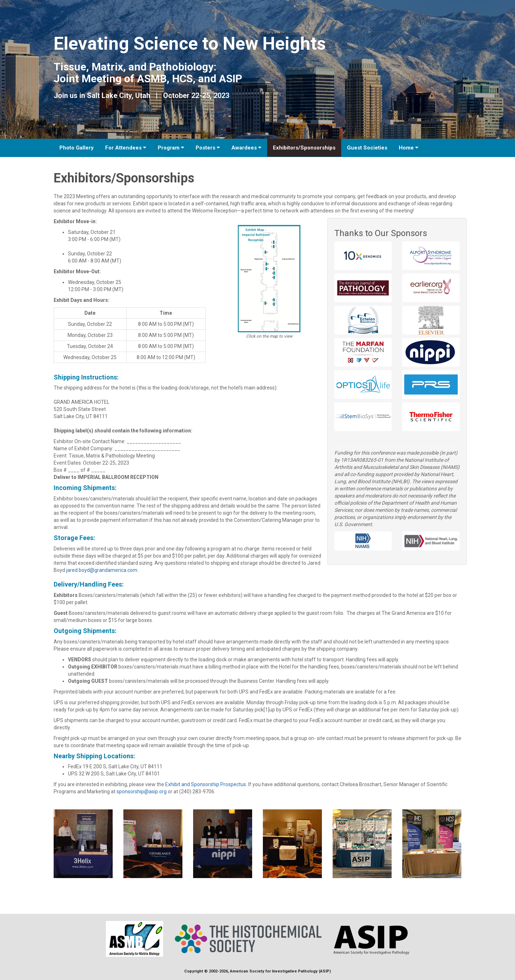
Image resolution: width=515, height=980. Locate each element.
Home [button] (409, 148)
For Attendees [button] (126, 148)
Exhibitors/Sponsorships (304, 148)
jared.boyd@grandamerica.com (102, 570)
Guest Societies (367, 148)
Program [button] (171, 148)
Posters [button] (208, 148)
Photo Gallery (77, 148)
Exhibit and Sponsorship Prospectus (206, 784)
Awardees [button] (246, 148)
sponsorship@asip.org (142, 792)
